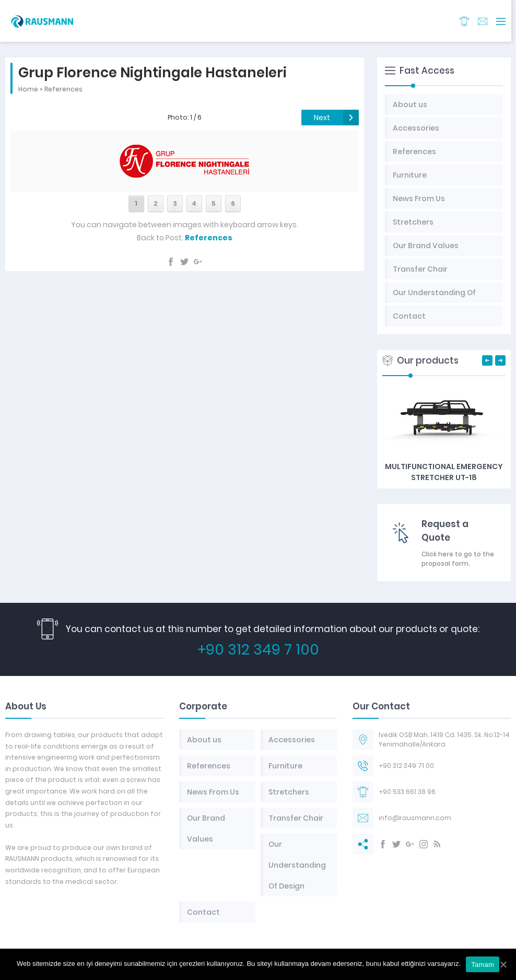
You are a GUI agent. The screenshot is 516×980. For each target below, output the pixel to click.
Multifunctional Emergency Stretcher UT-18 (444, 472)
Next (322, 118)
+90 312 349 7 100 (258, 650)
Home (28, 89)
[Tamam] (503, 964)
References (63, 89)
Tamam (483, 965)
